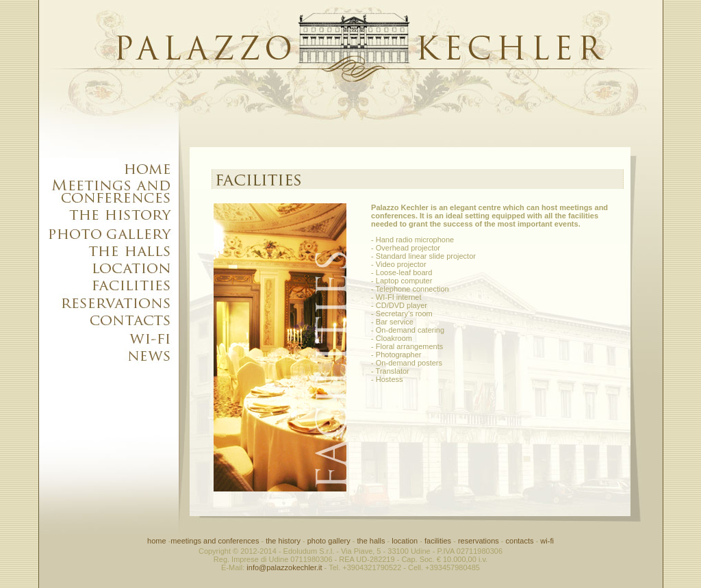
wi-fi (547, 541)
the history (283, 541)
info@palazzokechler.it (284, 567)
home (157, 541)
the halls (371, 541)
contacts (520, 541)
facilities (438, 541)
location (404, 541)
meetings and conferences (215, 541)
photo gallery (329, 541)
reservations (479, 541)
